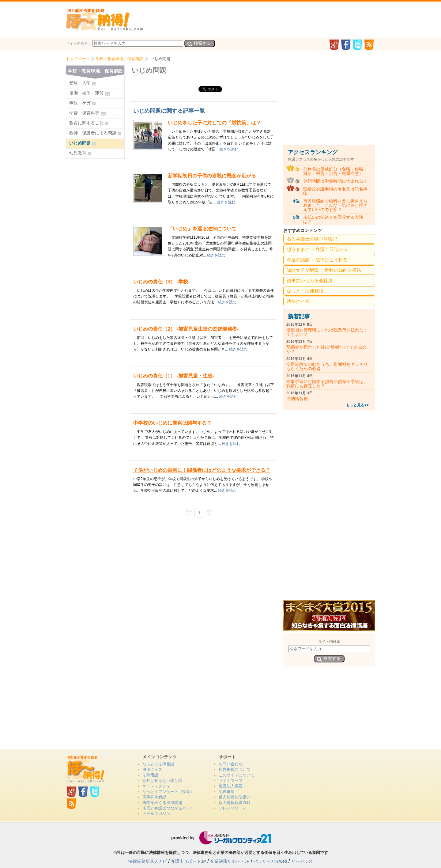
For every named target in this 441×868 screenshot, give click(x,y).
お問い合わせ (231, 764)
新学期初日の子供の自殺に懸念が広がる (212, 176)
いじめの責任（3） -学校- (161, 282)
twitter (357, 45)
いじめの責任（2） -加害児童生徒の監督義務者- (186, 329)
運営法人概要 (231, 786)
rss (369, 45)
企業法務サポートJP (230, 861)
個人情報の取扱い (235, 797)
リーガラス (302, 861)
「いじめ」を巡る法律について (202, 229)
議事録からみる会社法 (310, 280)
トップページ (78, 59)
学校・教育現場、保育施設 (119, 59)
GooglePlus (334, 45)
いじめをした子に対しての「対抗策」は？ (214, 123)
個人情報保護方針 (235, 803)
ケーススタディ (156, 786)
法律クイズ (298, 301)
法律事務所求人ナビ (148, 861)
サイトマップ (231, 781)
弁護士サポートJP (188, 861)
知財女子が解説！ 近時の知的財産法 (324, 270)
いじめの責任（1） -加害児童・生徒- (174, 376)
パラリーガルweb (270, 861)
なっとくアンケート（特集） (168, 792)
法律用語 (150, 775)
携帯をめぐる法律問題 (162, 803)
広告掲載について (235, 769)
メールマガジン (156, 814)
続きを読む (229, 149)
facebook (346, 45)
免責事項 (227, 792)
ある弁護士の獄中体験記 (312, 239)
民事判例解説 (154, 797)
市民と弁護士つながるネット (168, 808)
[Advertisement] (204, 566)
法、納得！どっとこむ (105, 19)
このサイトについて (237, 775)
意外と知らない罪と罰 (162, 781)
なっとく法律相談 (305, 291)
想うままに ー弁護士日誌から (317, 249)
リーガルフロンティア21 (221, 838)
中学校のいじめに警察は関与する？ (172, 423)
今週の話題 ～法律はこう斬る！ (319, 260)
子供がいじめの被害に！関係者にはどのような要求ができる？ (202, 470)
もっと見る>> (357, 405)
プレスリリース (233, 808)
